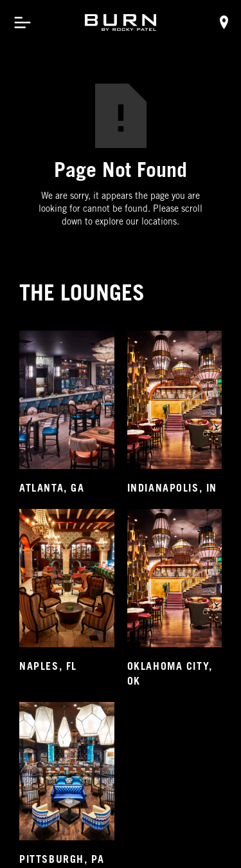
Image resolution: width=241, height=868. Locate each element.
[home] (121, 23)
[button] (22, 23)
